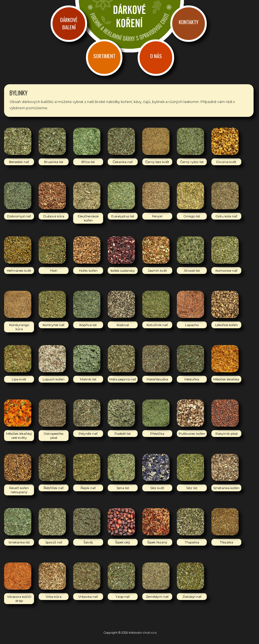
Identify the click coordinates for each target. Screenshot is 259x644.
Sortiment (104, 56)
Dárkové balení (69, 23)
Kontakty (189, 22)
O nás (156, 56)
